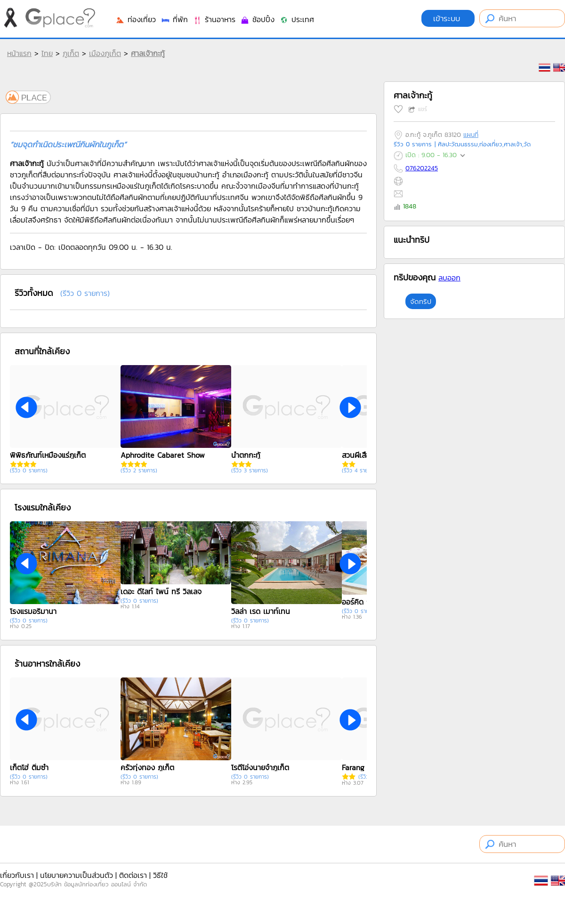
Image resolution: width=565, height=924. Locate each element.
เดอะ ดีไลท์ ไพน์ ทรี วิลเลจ (161, 591)
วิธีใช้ (160, 875)
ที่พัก (174, 19)
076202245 (422, 168)
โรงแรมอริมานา (33, 611)
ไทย (47, 53)
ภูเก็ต (71, 53)
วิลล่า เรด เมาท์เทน (261, 611)
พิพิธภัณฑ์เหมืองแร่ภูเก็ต (48, 455)
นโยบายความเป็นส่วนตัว (77, 875)
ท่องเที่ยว (136, 19)
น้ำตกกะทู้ (246, 455)
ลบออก (449, 278)
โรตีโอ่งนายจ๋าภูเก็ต (260, 767)
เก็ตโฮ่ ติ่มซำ (29, 767)
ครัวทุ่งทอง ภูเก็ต (147, 767)
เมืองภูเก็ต (105, 53)
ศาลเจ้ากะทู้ (148, 53)
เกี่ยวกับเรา (17, 875)
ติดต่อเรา (133, 875)
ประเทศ (297, 19)
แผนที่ (471, 135)
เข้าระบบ (448, 18)
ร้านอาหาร (214, 19)
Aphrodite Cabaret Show (163, 455)
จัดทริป (421, 301)
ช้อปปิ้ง (257, 19)
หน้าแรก (19, 53)
